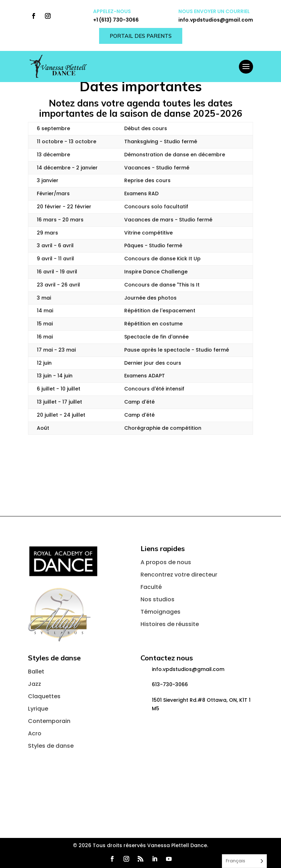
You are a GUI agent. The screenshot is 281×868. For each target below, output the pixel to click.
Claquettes (44, 696)
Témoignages (160, 612)
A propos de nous (166, 562)
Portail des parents (141, 36)
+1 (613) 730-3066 (116, 20)
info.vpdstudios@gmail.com (216, 20)
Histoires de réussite (170, 624)
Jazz (35, 684)
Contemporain (49, 721)
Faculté (151, 587)
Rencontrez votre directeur (179, 575)
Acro (35, 733)
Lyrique (38, 709)
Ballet (36, 672)
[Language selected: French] (244, 861)
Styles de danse (51, 746)
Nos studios (157, 599)
